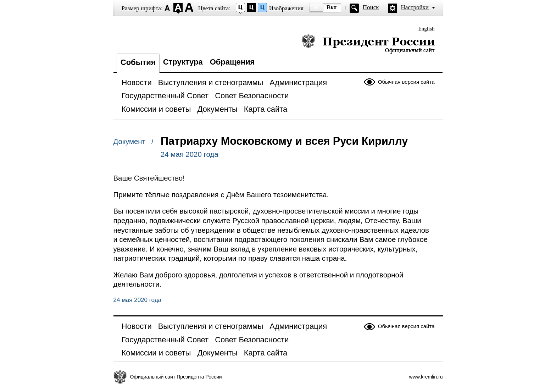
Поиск (371, 7)
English (427, 29)
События (138, 62)
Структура (183, 62)
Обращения (232, 62)
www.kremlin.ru (426, 377)
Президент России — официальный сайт (368, 43)
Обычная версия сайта (406, 82)
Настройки (415, 7)
